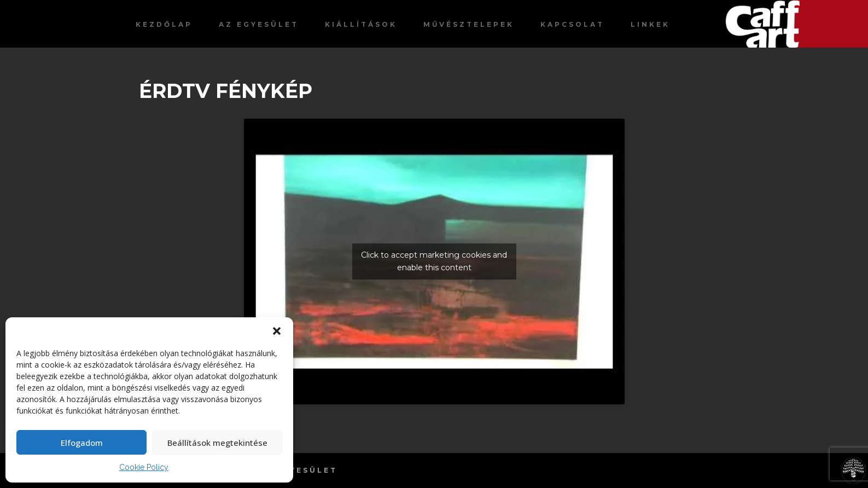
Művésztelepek (469, 24)
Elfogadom (82, 443)
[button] (277, 331)
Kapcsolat (572, 24)
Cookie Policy (144, 467)
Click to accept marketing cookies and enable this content (434, 261)
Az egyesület (259, 24)
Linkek (650, 24)
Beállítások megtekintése (217, 443)
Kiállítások (361, 24)
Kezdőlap (164, 24)
